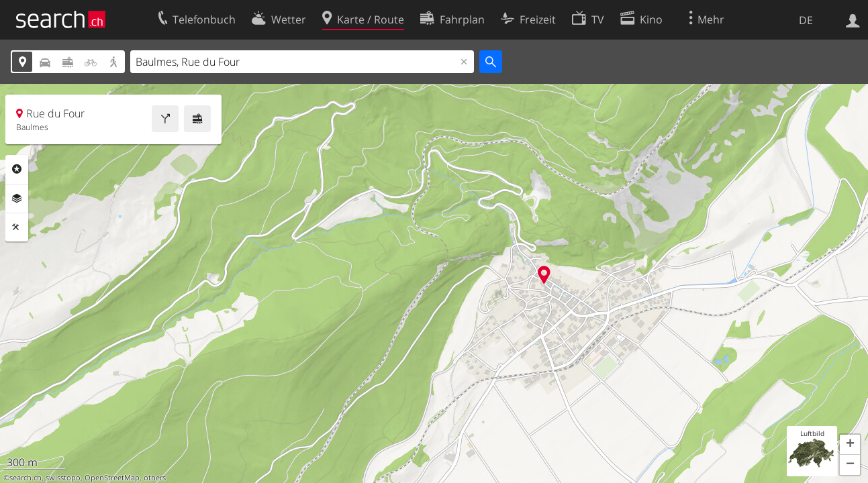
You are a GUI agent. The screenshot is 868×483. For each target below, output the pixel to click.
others (155, 478)
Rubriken (17, 169)
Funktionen (17, 227)
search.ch (26, 478)
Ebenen (17, 199)
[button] (850, 445)
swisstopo (63, 478)
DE (806, 20)
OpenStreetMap (112, 478)
